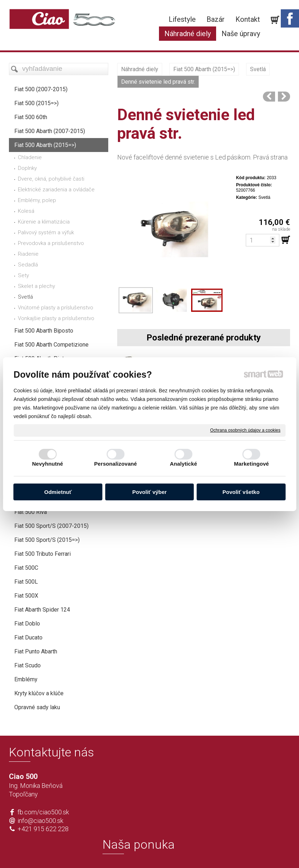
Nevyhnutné (48, 464)
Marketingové (251, 464)
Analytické (184, 464)
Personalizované (115, 464)
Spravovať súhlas (256, 851)
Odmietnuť (58, 492)
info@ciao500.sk (40, 821)
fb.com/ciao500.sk (43, 812)
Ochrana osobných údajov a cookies (245, 430)
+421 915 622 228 (43, 829)
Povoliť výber (149, 492)
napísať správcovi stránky (129, 851)
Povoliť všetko (241, 492)
